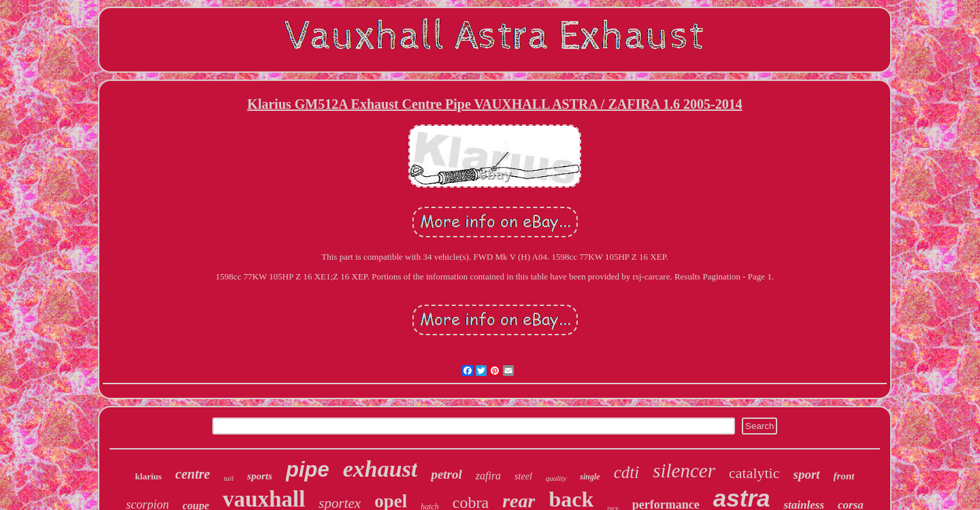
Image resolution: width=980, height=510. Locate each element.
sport (807, 474)
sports (260, 476)
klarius (149, 476)
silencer (684, 471)
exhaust (380, 469)
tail (229, 478)
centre (193, 474)
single (590, 477)
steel (523, 476)
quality (556, 478)
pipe (308, 470)
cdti (627, 472)
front (844, 476)
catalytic (754, 473)
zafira (488, 476)
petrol (446, 474)
